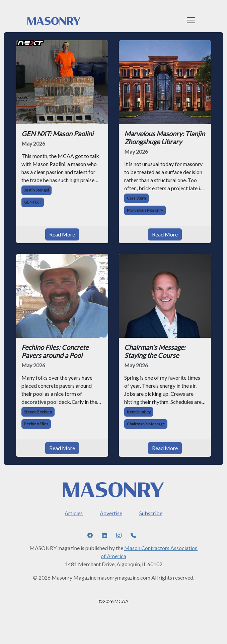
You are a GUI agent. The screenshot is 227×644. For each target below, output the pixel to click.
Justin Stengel (36, 190)
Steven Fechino (38, 412)
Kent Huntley (139, 412)
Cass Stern (136, 198)
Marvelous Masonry (145, 210)
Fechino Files (36, 424)
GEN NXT (33, 202)
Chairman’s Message (146, 424)
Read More (62, 234)
